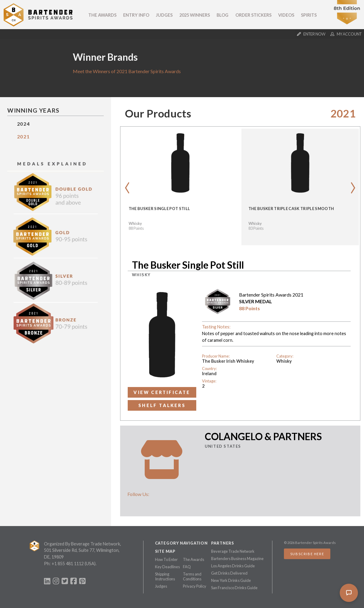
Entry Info (136, 15)
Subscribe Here (307, 554)
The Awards (102, 15)
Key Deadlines (167, 567)
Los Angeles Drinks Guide (233, 566)
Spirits (309, 15)
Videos (286, 15)
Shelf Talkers (162, 405)
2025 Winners (195, 15)
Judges (164, 15)
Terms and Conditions (192, 576)
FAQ (187, 567)
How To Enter (166, 559)
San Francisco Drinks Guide (234, 588)
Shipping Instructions (165, 576)
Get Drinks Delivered (229, 573)
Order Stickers (253, 15)
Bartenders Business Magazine (237, 559)
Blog (222, 15)
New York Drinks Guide (231, 580)
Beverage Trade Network (233, 551)
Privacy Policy (195, 586)
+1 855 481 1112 (68, 564)
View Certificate (162, 392)
